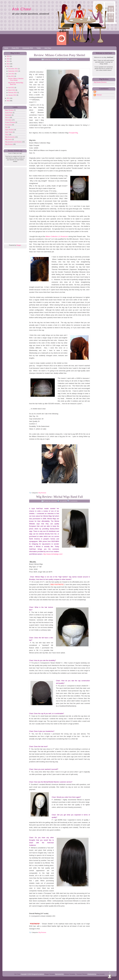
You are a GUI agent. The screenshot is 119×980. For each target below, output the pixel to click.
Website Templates (70, 974)
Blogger (19, 245)
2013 (8, 64)
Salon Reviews (10, 130)
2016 (8, 56)
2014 (8, 61)
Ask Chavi (22, 9)
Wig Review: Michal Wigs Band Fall (59, 497)
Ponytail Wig (73, 133)
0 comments (74, 501)
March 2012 (12, 90)
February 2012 (13, 93)
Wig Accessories (10, 137)
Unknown (99, 95)
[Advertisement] (15, 204)
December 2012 (13, 69)
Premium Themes (82, 974)
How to (7, 117)
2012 (8, 66)
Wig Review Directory (100, 82)
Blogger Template (50, 974)
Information (9, 120)
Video (7, 135)
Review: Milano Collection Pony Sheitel (59, 55)
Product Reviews (10, 122)
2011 (8, 98)
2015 (8, 59)
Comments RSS (28, 48)
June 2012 (11, 74)
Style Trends (9, 132)
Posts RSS (15, 48)
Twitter (39, 48)
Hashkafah (8, 115)
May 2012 (11, 76)
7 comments (73, 59)
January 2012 (12, 95)
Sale (7, 127)
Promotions (9, 125)
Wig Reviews (9, 144)
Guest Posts (9, 113)
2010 (8, 101)
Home (6, 48)
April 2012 (11, 88)
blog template (101, 974)
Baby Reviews (10, 110)
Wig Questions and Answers (14, 142)
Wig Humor (9, 139)
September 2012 (13, 71)
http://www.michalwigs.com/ (53, 554)
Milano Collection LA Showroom (57, 236)
